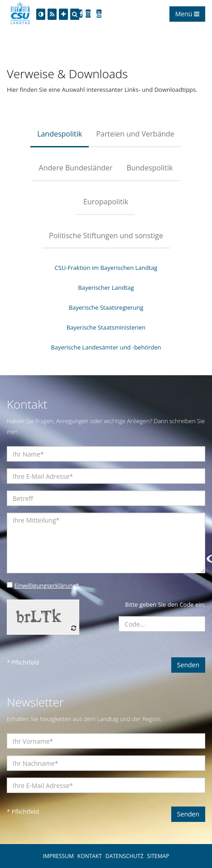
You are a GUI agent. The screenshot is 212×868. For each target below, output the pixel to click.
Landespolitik (60, 134)
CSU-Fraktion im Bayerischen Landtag (106, 268)
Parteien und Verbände (135, 134)
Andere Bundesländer (76, 168)
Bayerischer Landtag (106, 288)
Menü (187, 14)
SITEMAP (158, 856)
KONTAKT (90, 856)
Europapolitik (106, 202)
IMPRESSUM (58, 856)
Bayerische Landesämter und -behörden (106, 347)
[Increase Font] (63, 14)
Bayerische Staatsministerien (106, 327)
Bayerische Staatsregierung (106, 307)
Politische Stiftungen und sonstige (106, 236)
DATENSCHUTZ (125, 856)
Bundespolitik (149, 168)
